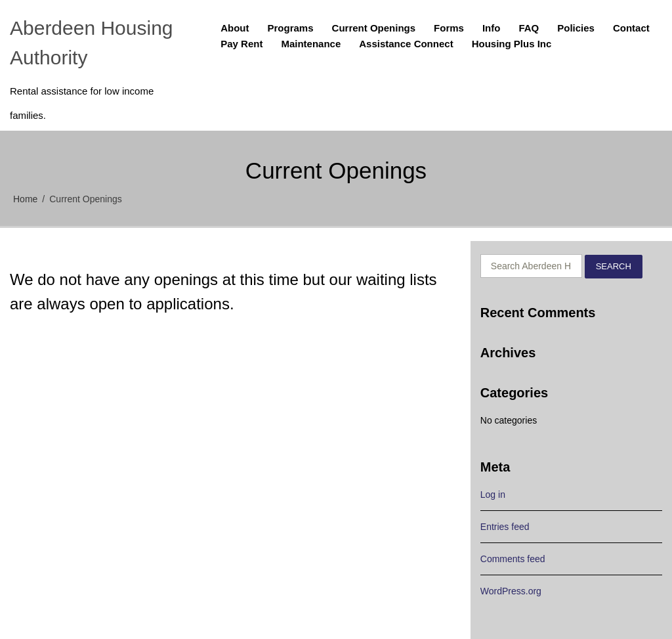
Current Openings (374, 28)
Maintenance (311, 44)
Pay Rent (241, 44)
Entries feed (505, 527)
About (235, 28)
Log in (493, 495)
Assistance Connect (406, 44)
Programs (291, 28)
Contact (631, 28)
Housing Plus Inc (512, 44)
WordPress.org (511, 591)
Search (614, 266)
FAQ (529, 28)
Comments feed (513, 559)
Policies (576, 28)
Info (492, 28)
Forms (449, 28)
